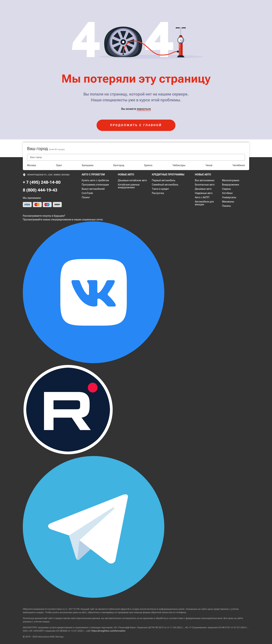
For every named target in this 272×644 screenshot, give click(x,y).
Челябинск (239, 165)
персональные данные (88, 618)
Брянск (148, 165)
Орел (59, 165)
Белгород (119, 165)
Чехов (209, 165)
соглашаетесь (129, 618)
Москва (31, 165)
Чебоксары (179, 165)
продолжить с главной (136, 125)
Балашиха (88, 165)
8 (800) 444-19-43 (40, 190)
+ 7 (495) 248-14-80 (42, 182)
